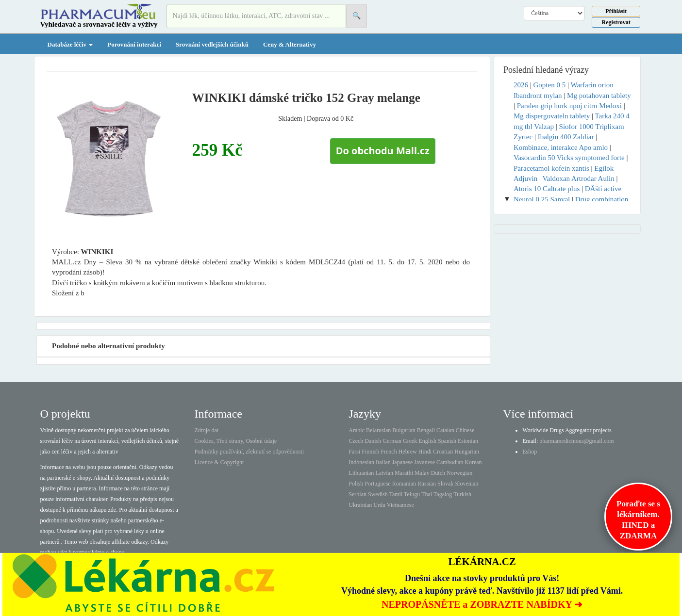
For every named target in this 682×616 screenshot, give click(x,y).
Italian (383, 462)
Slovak (445, 484)
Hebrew (408, 452)
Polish (356, 484)
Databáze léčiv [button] (70, 44)
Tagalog (443, 494)
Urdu (379, 505)
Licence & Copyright (219, 462)
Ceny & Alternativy (290, 44)
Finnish (370, 452)
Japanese (403, 462)
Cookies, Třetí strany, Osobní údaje (235, 441)
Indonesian (361, 462)
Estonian (468, 441)
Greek (410, 441)
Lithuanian (361, 473)
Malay (422, 473)
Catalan (445, 430)
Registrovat (616, 22)
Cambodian (450, 462)
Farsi (354, 452)
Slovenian (466, 484)
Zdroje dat (206, 430)
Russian (427, 484)
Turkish (462, 494)
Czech (356, 441)
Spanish (447, 441)
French (389, 452)
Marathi (404, 473)
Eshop (530, 452)
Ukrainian (360, 505)
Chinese (465, 430)
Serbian (358, 494)
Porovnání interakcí (134, 44)
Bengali (426, 430)
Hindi (425, 452)
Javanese (424, 462)
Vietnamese (400, 505)
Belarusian (378, 430)
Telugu (412, 494)
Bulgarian (404, 430)
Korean (473, 462)
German (392, 441)
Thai (427, 494)
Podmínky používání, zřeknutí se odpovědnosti (249, 452)
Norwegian (459, 473)
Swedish (378, 494)
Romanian (404, 484)
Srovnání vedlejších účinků (212, 44)
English (427, 441)
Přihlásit (616, 11)
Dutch (438, 473)
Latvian (384, 473)
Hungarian (467, 452)
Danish (373, 441)
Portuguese (377, 484)
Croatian (443, 452)
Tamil (396, 494)
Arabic (357, 430)
